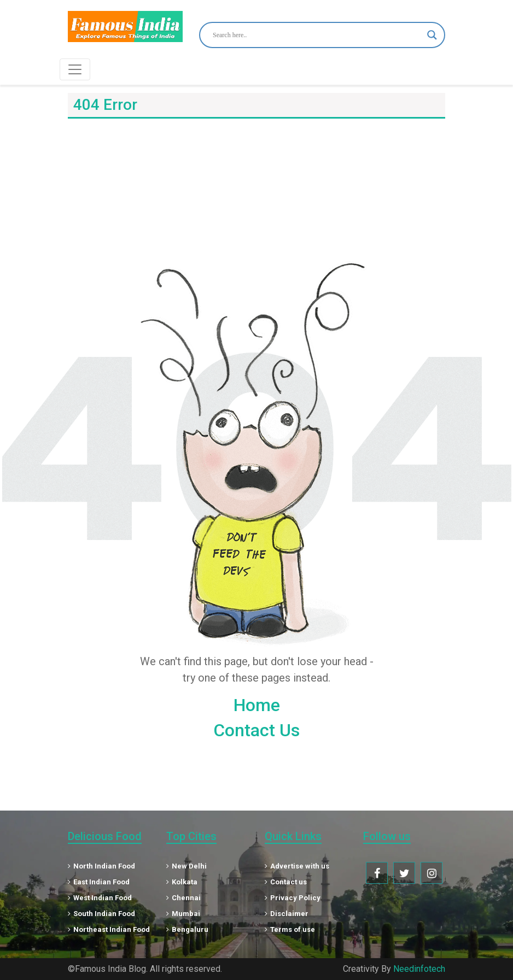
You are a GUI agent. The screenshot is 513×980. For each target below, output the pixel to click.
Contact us (286, 882)
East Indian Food (99, 882)
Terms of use (290, 929)
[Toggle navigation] (75, 69)
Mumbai (183, 914)
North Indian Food (101, 866)
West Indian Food (100, 898)
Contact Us (256, 730)
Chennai (183, 898)
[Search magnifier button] (432, 35)
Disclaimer (287, 914)
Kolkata (182, 882)
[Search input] (317, 35)
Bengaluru (187, 929)
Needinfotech (419, 969)
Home (257, 705)
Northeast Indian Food (109, 929)
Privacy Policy (293, 898)
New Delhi (186, 866)
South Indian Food (101, 914)
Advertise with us (297, 866)
